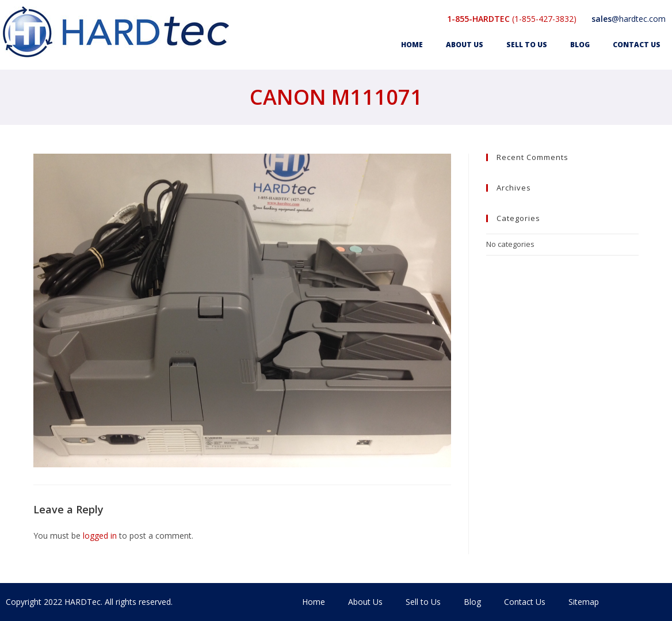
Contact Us (637, 45)
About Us (465, 45)
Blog (580, 45)
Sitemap (584, 602)
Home (412, 45)
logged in (100, 536)
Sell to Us (527, 45)
